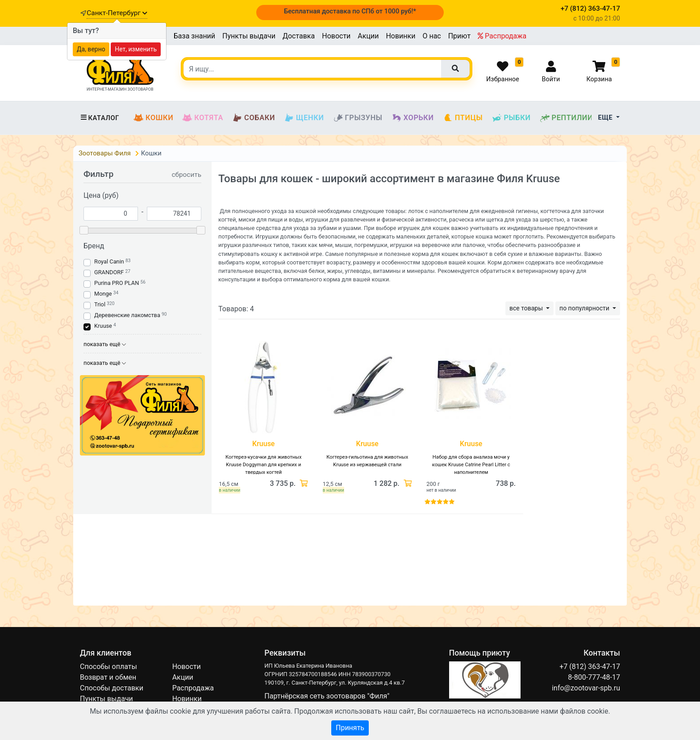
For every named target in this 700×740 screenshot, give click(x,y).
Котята (203, 118)
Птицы (463, 118)
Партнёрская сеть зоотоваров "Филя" (327, 696)
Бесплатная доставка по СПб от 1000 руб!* (350, 11)
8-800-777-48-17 (594, 677)
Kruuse (103, 326)
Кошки (153, 118)
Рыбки (511, 118)
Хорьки (413, 118)
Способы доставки (112, 688)
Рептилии (567, 118)
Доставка (299, 36)
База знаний (194, 36)
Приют (459, 36)
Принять (350, 728)
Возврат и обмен (108, 677)
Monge (103, 294)
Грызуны (358, 118)
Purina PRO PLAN (117, 283)
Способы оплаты (108, 667)
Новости (336, 36)
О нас (431, 36)
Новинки (400, 36)
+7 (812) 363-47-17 (590, 667)
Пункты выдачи (249, 36)
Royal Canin (109, 261)
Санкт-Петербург (117, 13)
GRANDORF (109, 272)
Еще (606, 118)
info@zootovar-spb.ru (586, 688)
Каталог (100, 118)
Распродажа (502, 36)
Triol (100, 304)
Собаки (254, 118)
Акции (368, 36)
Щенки (304, 118)
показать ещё (105, 344)
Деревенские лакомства (127, 315)
